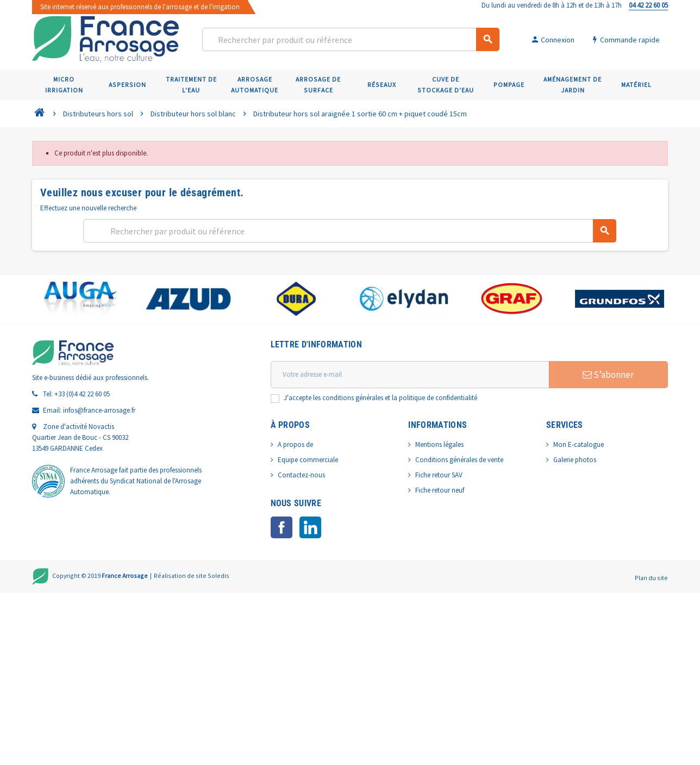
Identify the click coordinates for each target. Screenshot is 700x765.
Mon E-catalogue (579, 444)
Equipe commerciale (308, 460)
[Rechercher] (350, 39)
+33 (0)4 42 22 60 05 (82, 394)
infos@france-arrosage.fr (99, 410)
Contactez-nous (301, 475)
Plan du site (651, 578)
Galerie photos (575, 460)
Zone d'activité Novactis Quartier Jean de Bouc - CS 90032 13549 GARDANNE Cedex (80, 437)
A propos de (295, 444)
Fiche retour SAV (439, 475)
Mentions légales (439, 444)
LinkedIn (310, 527)
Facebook (282, 527)
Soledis (218, 575)
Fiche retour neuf (440, 490)
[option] (80, 299)
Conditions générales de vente (459, 460)
